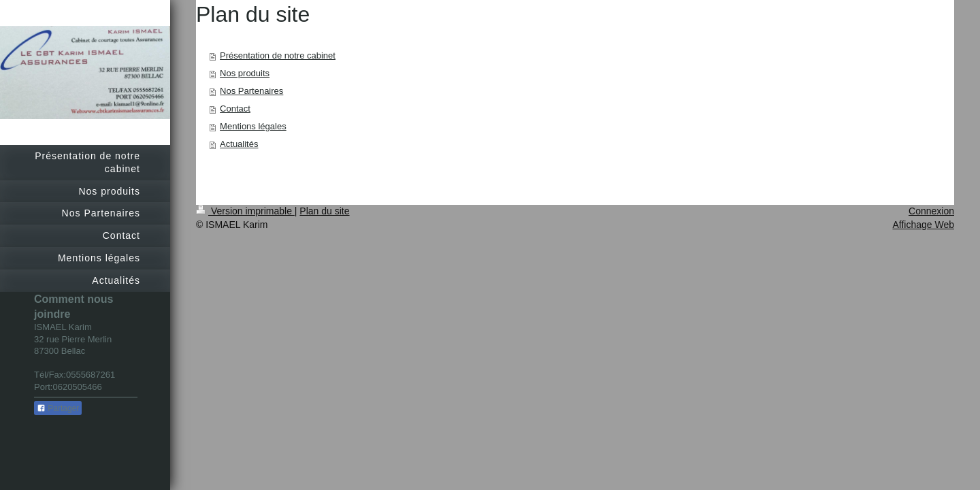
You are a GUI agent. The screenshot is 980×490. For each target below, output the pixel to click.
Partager (58, 408)
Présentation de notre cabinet (278, 55)
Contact (235, 109)
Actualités (239, 144)
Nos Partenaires (251, 91)
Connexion (931, 211)
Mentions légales (253, 126)
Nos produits (245, 73)
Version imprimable (245, 211)
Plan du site (324, 211)
